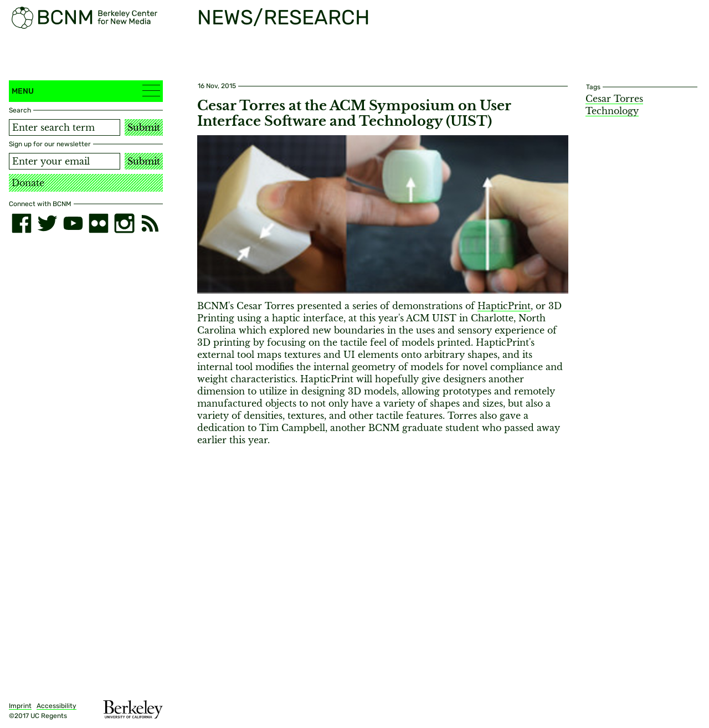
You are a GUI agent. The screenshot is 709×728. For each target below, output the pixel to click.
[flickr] (99, 223)
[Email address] (65, 161)
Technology (612, 111)
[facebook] (22, 223)
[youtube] (73, 223)
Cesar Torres (614, 99)
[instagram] (124, 223)
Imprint (20, 706)
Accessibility (56, 706)
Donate (28, 183)
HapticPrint (504, 306)
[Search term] (65, 127)
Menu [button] (86, 91)
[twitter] (47, 223)
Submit (144, 127)
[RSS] (150, 223)
